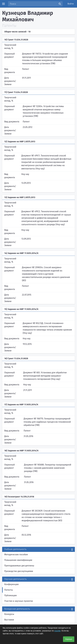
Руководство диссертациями (19, 571)
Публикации (10, 595)
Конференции (11, 584)
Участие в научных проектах (19, 601)
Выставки (9, 620)
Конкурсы (9, 614)
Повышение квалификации (18, 560)
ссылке (57, 631)
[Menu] (3, 4)
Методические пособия (16, 555)
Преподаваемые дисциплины (19, 566)
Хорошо (69, 639)
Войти (71, 4)
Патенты (9, 590)
